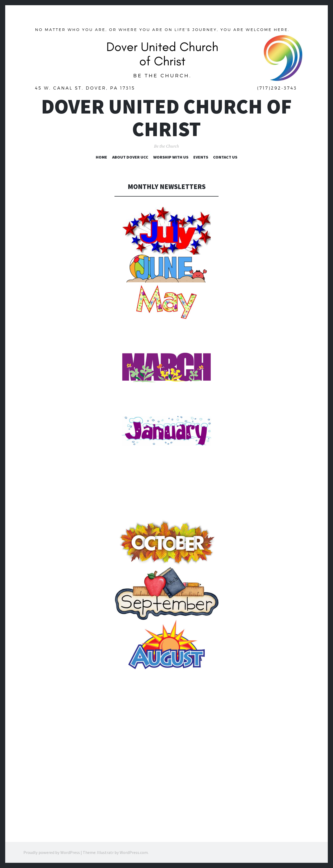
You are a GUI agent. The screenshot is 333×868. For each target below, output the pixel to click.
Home (101, 157)
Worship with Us (171, 157)
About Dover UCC (130, 157)
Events (201, 157)
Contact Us (225, 157)
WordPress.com (134, 852)
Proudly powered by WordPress (52, 852)
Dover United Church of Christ (166, 118)
